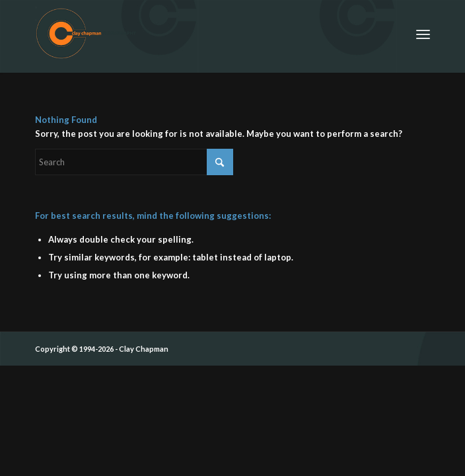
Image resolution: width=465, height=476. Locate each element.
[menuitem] (423, 33)
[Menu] (423, 33)
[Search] (134, 162)
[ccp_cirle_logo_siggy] (193, 33)
